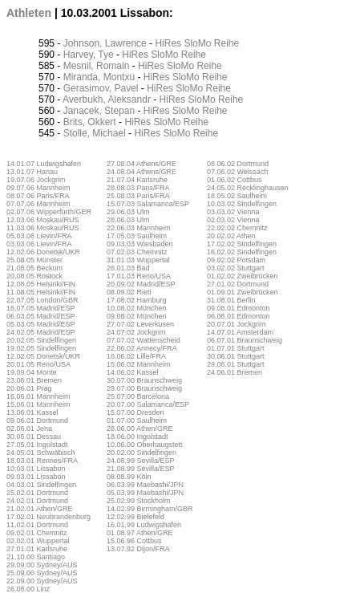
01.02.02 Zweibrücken (243, 276)
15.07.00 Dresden (135, 412)
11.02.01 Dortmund (37, 525)
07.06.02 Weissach (237, 172)
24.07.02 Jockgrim (136, 332)
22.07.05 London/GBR (42, 300)
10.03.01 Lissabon (36, 469)
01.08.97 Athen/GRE (140, 533)
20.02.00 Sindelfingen (142, 453)
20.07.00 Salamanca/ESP (148, 404)
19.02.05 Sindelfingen (41, 348)
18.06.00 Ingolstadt (138, 437)
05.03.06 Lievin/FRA (39, 236)
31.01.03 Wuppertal (138, 260)
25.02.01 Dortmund (37, 493)
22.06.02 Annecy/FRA (142, 348)
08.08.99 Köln (129, 477)
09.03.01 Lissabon (36, 477)
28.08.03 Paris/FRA (138, 188)
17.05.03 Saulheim (137, 236)
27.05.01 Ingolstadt (37, 445)
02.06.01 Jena (29, 429)
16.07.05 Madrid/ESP (41, 308)
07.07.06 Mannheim (38, 204)
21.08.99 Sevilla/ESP (141, 469)
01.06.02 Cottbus (235, 180)
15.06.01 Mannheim (38, 404)
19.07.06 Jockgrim (36, 180)
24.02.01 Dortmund (37, 501)
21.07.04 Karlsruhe (137, 180)
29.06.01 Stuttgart (236, 364)
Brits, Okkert (90, 122)
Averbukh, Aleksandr (107, 100)
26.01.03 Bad (128, 268)
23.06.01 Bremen (34, 380)
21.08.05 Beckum (34, 268)
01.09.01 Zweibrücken (243, 292)
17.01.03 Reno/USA (139, 276)
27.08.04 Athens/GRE (142, 164)
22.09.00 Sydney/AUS (42, 581)
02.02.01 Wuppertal (38, 541)
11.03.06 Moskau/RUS (43, 228)
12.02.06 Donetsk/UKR (43, 252)
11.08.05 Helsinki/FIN (41, 292)
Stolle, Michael (95, 133)
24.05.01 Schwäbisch (41, 453)
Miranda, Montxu (99, 77)
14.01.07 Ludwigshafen (44, 164)
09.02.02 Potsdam (236, 260)
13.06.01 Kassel (32, 412)
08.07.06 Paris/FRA (38, 196)
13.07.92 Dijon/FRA (138, 549)
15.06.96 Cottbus (134, 541)
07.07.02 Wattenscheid (144, 340)
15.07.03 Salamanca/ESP (148, 204)
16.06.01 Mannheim (38, 396)
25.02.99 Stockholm (139, 501)
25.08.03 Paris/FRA (138, 196)
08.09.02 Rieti (129, 292)
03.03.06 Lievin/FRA (39, 244)
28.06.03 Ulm (128, 220)
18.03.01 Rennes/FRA (42, 461)
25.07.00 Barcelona (138, 396)
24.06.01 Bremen (235, 372)
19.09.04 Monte (32, 372)
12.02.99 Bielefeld (135, 517)
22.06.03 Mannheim (139, 228)
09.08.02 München (137, 316)
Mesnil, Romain (97, 66)
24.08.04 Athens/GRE (142, 172)
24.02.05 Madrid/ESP (41, 332)
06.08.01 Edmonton (239, 316)
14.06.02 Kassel (133, 372)
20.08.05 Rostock (34, 276)
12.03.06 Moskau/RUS (43, 220)
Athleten (29, 13)
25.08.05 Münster (34, 260)
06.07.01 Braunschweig (245, 340)
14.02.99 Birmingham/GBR (150, 509)
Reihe (226, 43)
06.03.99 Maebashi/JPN (145, 485)
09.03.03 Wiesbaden (140, 244)
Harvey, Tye (89, 55)
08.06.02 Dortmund (238, 164)
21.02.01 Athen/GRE (40, 509)
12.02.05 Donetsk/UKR (43, 356)
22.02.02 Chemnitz (237, 228)
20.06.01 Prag (29, 388)
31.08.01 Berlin (231, 300)
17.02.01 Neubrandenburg (49, 517)
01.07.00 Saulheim (137, 420)
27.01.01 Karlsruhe (37, 549)
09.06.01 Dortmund (37, 420)
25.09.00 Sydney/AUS (42, 573)
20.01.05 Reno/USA (38, 364)
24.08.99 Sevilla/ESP (141, 461)
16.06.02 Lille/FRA (136, 356)
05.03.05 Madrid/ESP (41, 324)
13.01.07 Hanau (32, 172)
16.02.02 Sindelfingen (242, 252)
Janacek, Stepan (99, 111)
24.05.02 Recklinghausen (248, 188)
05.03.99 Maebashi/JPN (145, 493)
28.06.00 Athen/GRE (140, 429)
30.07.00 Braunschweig (144, 380)
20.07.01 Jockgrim (237, 324)
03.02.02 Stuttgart (236, 268)
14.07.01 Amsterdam (240, 332)
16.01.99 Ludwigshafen (144, 525)
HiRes (168, 43)
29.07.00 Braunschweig (144, 388)
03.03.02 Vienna (233, 212)
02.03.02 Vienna (233, 220)
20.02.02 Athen (231, 236)
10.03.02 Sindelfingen (242, 204)
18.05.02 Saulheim (237, 196)
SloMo (197, 43)
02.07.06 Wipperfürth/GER (49, 212)
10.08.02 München (137, 308)
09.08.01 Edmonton (239, 308)
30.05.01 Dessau (34, 437)
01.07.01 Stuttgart (236, 348)
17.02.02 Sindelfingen (242, 244)
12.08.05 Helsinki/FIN (41, 284)
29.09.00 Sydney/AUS (42, 565)
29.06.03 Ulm (128, 212)
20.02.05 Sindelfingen (41, 340)
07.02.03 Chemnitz (137, 252)
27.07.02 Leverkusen (140, 324)
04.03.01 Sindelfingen (41, 485)
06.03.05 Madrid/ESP (41, 316)
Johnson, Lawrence (105, 43)
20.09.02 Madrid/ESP (141, 284)
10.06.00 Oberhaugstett (145, 445)
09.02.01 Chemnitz (37, 533)
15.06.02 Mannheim (139, 364)
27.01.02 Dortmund (238, 284)
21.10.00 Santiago (36, 557)
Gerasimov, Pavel (101, 88)
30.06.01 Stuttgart (236, 356)
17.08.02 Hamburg (137, 300)
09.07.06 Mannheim (38, 188)
